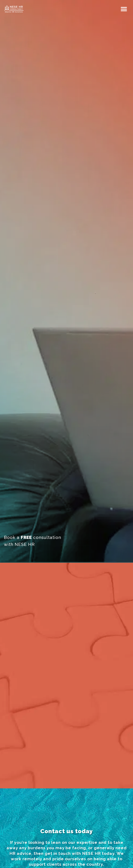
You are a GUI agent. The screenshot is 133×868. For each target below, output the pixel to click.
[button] (124, 9)
